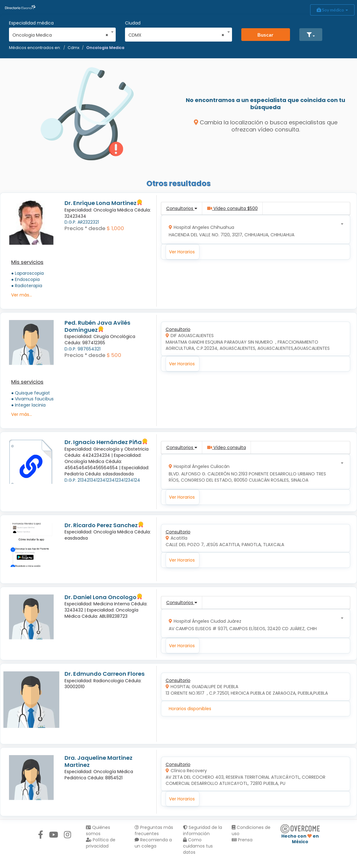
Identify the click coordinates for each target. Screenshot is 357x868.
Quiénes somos (98, 830)
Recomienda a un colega (153, 843)
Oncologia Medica (105, 48)
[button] (311, 35)
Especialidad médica (31, 23)
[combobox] (60, 33)
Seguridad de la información (203, 830)
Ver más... (22, 295)
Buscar (266, 35)
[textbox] (253, 230)
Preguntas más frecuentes (154, 830)
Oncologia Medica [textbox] (60, 35)
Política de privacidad (101, 843)
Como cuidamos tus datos (198, 846)
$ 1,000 (115, 228)
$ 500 (114, 355)
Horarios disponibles (190, 709)
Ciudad (133, 23)
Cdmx (74, 48)
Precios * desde (85, 228)
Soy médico (332, 10)
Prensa (242, 840)
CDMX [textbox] (176, 35)
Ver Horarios (182, 252)
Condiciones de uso (251, 830)
